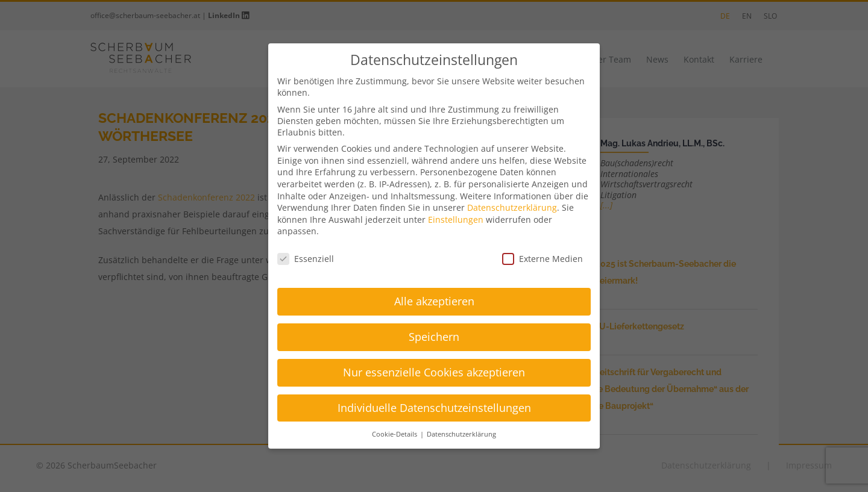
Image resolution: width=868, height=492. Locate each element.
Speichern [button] (434, 337)
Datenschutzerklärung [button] (461, 434)
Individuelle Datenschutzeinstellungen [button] (434, 408)
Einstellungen (456, 220)
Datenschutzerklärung (512, 207)
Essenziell (306, 259)
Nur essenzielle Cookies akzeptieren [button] (434, 372)
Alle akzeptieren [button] (434, 301)
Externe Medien (542, 259)
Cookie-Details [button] (395, 434)
